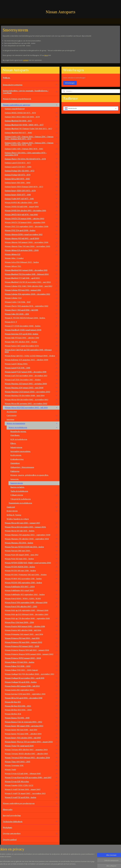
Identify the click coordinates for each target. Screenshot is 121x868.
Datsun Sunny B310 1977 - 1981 (31, 195)
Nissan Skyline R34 (31, 714)
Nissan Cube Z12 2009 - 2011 (31, 314)
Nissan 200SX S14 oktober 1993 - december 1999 (31, 210)
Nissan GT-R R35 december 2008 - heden (31, 326)
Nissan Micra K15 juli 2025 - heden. (20, 531)
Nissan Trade (31, 769)
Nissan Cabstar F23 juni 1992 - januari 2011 (31, 290)
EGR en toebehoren (19, 439)
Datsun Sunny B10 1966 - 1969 (31, 183)
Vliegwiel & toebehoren (21, 499)
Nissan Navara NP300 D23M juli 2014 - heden (31, 547)
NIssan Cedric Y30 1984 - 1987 (31, 302)
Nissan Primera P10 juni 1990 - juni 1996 (31, 638)
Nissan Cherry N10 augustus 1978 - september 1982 (31, 306)
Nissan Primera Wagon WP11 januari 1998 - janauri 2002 (31, 654)
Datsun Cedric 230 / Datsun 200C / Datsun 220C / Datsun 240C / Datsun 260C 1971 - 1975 (31, 138)
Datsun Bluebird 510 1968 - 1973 (31, 121)
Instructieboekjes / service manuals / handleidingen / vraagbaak (30, 92)
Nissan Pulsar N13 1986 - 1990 (31, 666)
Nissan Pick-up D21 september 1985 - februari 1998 (26, 610)
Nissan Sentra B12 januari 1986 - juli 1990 (31, 686)
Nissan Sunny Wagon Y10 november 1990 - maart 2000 (31, 742)
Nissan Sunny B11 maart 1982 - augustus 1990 (31, 726)
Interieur (32, 419)
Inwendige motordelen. (21, 451)
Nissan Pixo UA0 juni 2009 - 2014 (31, 622)
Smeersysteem (17, 483)
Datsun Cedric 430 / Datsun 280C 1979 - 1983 (31, 149)
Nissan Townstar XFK (31, 765)
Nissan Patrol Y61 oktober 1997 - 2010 (31, 606)
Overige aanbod (10, 839)
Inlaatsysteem (16, 447)
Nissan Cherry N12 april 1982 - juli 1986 (31, 310)
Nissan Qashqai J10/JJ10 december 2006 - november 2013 (31, 674)
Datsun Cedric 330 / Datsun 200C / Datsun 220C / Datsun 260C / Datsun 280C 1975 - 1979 (31, 144)
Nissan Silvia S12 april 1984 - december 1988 (31, 698)
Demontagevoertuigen (30, 85)
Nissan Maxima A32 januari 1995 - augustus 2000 (31, 384)
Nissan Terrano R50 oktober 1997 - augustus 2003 (31, 750)
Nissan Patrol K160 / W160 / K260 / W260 (31, 598)
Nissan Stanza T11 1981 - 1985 (31, 718)
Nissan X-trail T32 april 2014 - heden (31, 797)
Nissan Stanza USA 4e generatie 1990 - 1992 (31, 722)
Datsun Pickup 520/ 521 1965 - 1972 (31, 171)
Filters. (13, 443)
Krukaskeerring (17, 459)
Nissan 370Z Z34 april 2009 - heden (31, 230)
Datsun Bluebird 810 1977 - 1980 (31, 133)
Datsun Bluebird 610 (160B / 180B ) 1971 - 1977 (31, 125)
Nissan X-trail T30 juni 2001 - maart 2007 (31, 789)
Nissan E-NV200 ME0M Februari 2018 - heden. (31, 318)
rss (74, 864)
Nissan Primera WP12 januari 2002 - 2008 (23, 658)
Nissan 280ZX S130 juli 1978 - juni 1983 (31, 214)
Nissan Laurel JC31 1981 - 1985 (31, 368)
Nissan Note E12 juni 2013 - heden (31, 559)
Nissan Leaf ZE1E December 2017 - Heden (31, 380)
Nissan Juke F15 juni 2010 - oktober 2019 (31, 338)
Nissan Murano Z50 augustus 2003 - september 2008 (31, 535)
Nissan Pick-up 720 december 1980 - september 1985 (31, 618)
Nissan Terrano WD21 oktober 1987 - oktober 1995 (31, 754)
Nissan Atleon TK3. (31, 266)
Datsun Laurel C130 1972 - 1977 (31, 163)
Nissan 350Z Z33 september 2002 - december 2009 (31, 226)
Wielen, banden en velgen (18, 519)
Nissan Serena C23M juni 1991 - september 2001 (31, 694)
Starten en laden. (17, 487)
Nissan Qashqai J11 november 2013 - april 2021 (31, 678)
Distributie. (15, 435)
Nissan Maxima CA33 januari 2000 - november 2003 (31, 392)
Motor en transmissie (32, 423)
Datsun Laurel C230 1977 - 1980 (31, 167)
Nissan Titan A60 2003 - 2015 (31, 762)
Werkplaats (8, 827)
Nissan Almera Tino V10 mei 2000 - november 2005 (31, 246)
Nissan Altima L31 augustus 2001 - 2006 (31, 250)
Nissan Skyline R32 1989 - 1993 (31, 706)
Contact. (6, 846)
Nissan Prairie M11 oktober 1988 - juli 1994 (31, 630)
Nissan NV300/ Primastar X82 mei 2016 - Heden (31, 575)
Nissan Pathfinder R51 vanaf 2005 (31, 590)
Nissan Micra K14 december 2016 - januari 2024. (31, 527)
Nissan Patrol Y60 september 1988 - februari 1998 (31, 602)
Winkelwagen (70, 83)
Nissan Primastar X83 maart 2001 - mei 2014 (31, 634)
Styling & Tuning (14, 515)
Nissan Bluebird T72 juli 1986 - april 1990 (31, 278)
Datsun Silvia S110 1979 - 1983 (31, 179)
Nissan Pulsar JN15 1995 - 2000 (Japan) (31, 670)
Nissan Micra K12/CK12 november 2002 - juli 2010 (31, 407)
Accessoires (12, 412)
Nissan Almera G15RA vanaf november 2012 (31, 234)
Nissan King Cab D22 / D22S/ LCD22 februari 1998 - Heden (31, 356)
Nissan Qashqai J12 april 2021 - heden (31, 682)
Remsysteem (32, 511)
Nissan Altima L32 (31, 254)
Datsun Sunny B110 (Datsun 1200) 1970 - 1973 (31, 187)
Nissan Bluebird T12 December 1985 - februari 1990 (31, 274)
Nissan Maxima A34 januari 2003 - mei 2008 (31, 388)
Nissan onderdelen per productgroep (30, 803)
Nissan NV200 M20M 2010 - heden (31, 567)
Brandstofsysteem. (18, 431)
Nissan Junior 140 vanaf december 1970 (31, 346)
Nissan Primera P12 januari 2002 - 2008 (31, 646)
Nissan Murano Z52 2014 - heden (31, 543)
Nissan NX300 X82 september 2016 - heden (31, 582)
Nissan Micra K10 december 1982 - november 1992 (31, 400)
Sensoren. (15, 479)
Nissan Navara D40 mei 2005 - (31, 551)
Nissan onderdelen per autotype (30, 105)
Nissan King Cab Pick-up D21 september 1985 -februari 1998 (31, 351)
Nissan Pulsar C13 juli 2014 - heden (31, 662)
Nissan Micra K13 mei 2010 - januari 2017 (31, 523)
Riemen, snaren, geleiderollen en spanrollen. (30, 475)
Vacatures (7, 852)
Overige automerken (30, 833)
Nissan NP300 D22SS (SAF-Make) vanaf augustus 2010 (31, 563)
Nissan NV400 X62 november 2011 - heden (31, 579)
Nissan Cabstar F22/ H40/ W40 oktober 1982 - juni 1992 (31, 286)
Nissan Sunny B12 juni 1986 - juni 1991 (31, 730)
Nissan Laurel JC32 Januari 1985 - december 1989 (31, 372)
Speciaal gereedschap (12, 815)
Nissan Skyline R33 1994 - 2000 (31, 710)
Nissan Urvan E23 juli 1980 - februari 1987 (31, 774)
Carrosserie (32, 415)
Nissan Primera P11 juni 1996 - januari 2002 (31, 642)
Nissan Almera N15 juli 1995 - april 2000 (31, 238)
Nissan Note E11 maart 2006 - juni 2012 (31, 555)
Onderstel (32, 507)
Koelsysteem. (16, 455)
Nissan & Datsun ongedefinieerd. (17, 99)
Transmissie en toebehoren (33, 503)
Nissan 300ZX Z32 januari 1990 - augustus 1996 (31, 222)
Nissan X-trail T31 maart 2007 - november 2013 (31, 793)
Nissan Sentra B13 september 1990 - (31, 690)
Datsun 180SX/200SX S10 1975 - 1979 (31, 113)
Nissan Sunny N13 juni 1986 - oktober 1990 (31, 734)
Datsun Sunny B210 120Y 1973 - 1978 (31, 191)
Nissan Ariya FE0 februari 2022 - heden (31, 262)
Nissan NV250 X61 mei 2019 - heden (31, 571)
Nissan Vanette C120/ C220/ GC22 (31, 785)
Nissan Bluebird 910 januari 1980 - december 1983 (31, 270)
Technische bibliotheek (30, 821)
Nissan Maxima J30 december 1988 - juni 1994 (31, 396)
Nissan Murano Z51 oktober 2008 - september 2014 (31, 539)
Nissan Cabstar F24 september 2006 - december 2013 (31, 294)
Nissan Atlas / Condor (14, 258)
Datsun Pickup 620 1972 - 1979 (31, 175)
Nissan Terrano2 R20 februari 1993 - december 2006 (31, 758)
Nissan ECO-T (31, 322)
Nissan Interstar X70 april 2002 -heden (31, 334)
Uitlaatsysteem (34, 495)
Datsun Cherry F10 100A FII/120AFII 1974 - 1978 (31, 159)
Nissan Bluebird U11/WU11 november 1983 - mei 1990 (31, 282)
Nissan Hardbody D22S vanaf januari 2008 (23, 330)
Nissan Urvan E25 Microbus (31, 781)
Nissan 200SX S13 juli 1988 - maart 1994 (31, 207)
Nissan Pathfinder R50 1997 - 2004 (20, 587)
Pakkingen (15, 471)
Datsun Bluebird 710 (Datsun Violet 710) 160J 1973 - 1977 (31, 129)
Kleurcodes (8, 809)
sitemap (69, 864)
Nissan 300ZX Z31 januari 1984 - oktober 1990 (31, 218)
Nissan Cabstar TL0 (31, 298)
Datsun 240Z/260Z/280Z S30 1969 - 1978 (31, 117)
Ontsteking (15, 463)
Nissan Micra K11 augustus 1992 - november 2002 (31, 403)
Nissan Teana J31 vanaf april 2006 (31, 746)
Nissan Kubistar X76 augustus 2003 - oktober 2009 (31, 360)
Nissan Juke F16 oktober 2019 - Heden (31, 342)
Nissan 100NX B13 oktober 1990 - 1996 (31, 202)
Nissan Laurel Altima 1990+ (31, 364)
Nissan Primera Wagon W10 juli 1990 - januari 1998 (31, 650)
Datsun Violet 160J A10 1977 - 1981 (31, 199)
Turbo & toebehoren (19, 491)
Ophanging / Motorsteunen (22, 467)
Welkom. (7, 78)
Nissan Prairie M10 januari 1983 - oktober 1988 (31, 626)
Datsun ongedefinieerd (15, 109)
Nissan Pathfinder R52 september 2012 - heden (31, 594)
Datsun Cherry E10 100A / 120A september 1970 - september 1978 (31, 154)
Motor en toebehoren (33, 427)
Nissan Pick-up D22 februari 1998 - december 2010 (26, 614)
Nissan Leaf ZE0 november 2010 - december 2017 (31, 376)
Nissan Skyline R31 (31, 702)
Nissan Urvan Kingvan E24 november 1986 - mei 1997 (31, 777)
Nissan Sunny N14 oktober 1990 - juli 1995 (31, 738)
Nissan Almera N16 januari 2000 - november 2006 (31, 242)
